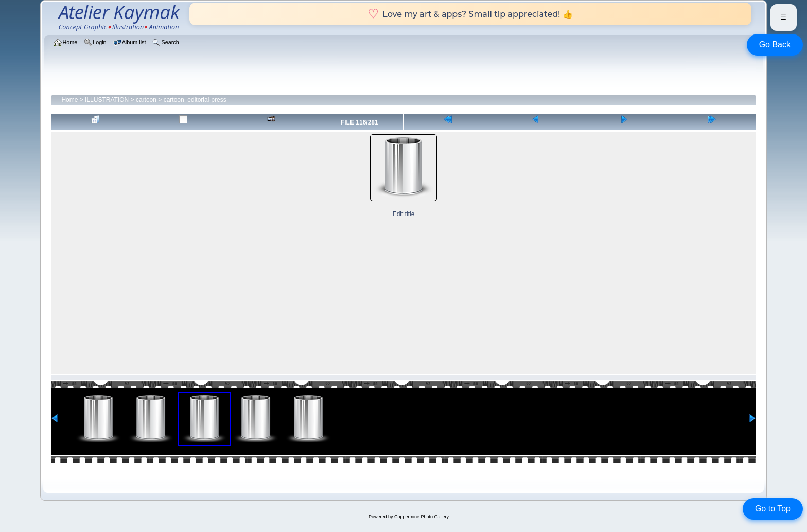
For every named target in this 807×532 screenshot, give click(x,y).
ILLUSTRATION (107, 100)
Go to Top (773, 509)
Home (69, 100)
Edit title (404, 214)
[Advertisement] (403, 297)
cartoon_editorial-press (195, 100)
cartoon (146, 100)
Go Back (775, 45)
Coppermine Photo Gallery (422, 517)
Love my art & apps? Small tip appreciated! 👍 (470, 14)
